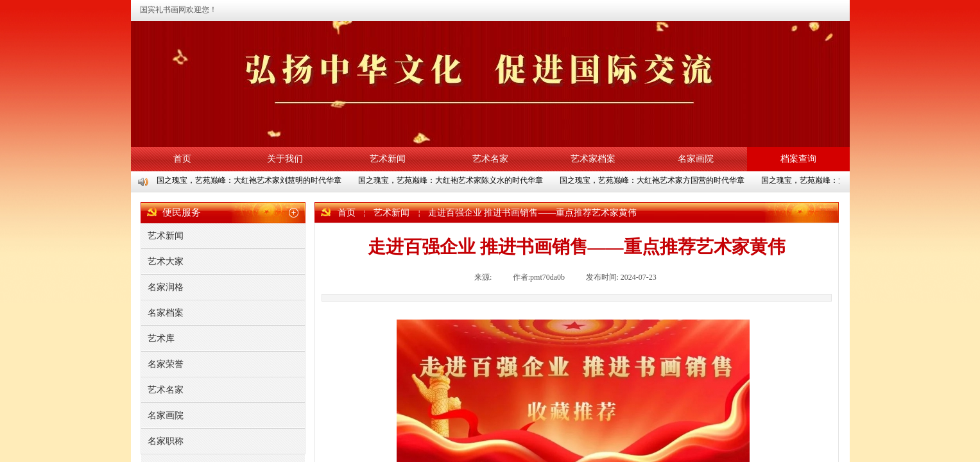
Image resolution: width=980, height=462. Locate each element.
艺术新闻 (388, 159)
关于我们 (285, 159)
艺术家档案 (593, 159)
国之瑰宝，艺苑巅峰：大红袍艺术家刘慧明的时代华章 (250, 180)
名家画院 (696, 159)
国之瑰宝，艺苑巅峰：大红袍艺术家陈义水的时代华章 (451, 180)
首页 (182, 159)
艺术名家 (490, 159)
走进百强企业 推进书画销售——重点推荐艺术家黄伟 (533, 213)
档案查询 (798, 159)
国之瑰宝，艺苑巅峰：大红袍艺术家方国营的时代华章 (653, 180)
